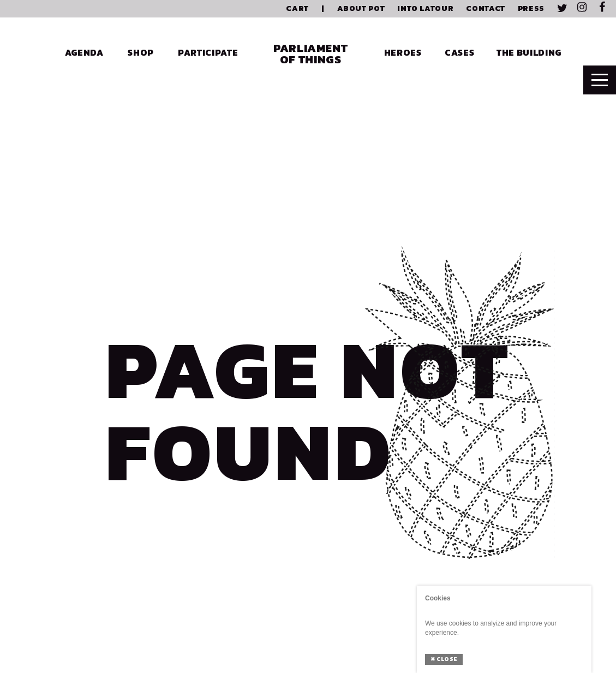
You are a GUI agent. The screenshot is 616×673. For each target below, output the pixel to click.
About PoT (361, 8)
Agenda (84, 52)
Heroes (403, 52)
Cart (297, 8)
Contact (485, 8)
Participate (208, 52)
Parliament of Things (310, 53)
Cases (459, 52)
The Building (529, 52)
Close (444, 659)
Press (531, 8)
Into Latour (425, 8)
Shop (141, 52)
